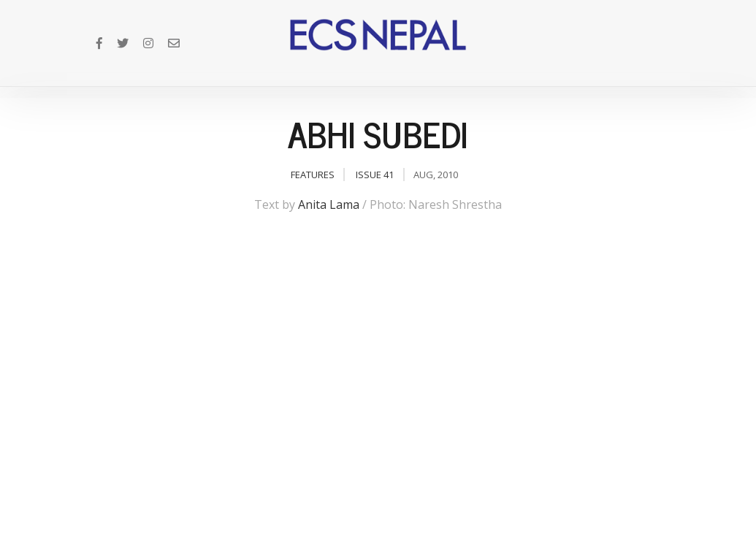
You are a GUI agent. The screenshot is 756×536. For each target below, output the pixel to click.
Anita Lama (329, 204)
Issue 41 (375, 175)
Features (313, 175)
